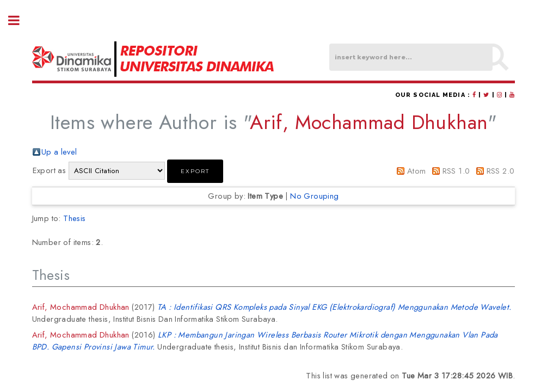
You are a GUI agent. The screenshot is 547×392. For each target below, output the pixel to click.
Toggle (20, 20)
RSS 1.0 (456, 171)
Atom (417, 171)
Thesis (74, 218)
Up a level (59, 152)
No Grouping (314, 196)
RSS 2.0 (501, 171)
